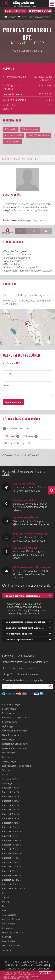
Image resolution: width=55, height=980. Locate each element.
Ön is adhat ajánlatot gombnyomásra (25, 628)
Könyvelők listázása (41, 11)
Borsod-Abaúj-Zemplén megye (16, 717)
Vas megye (7, 775)
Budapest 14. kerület (12, 845)
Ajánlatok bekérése (16, 11)
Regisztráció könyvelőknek (35, 17)
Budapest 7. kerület (11, 814)
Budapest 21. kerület (12, 875)
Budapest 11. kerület (12, 832)
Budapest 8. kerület (11, 818)
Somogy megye (9, 761)
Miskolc (6, 902)
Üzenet (7, 386)
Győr (4, 910)
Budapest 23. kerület (12, 884)
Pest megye (8, 757)
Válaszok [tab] (31, 436)
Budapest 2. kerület (11, 792)
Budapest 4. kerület (11, 801)
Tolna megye (8, 770)
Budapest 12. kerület (12, 836)
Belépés (12, 17)
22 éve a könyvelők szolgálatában (23, 596)
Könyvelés (7, 937)
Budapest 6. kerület (11, 810)
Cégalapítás (7, 928)
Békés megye (8, 713)
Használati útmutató (27, 674)
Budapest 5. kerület (11, 805)
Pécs (4, 906)
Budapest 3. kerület (11, 796)
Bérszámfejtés (9, 924)
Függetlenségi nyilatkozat (15, 680)
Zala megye (7, 783)
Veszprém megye (10, 779)
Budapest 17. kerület (12, 858)
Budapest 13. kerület (12, 840)
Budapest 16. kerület (12, 853)
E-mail (6, 374)
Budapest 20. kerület (12, 871)
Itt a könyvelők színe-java (19, 634)
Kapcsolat (38, 680)
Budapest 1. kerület (11, 788)
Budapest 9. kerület (11, 823)
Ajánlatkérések (26, 656)
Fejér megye (8, 726)
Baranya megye (9, 709)
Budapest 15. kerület (12, 849)
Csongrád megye (10, 722)
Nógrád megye (9, 753)
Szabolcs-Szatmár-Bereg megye (17, 766)
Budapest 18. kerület (12, 862)
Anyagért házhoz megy (12, 919)
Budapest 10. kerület (12, 827)
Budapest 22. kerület (12, 880)
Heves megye (8, 739)
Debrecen (7, 893)
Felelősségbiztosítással (13, 932)
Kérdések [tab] (12, 436)
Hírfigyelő (7, 674)
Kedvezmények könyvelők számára (20, 668)
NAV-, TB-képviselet (11, 946)
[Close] (52, 158)
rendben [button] (45, 973)
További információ (22, 978)
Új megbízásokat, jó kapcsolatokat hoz (25, 622)
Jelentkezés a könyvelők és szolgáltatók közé (25, 662)
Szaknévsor (8, 656)
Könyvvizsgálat (9, 941)
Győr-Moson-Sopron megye (15, 731)
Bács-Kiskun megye (11, 704)
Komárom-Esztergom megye (15, 748)
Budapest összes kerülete (14, 889)
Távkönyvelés (8, 950)
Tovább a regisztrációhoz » (19, 640)
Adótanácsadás (9, 915)
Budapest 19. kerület (12, 867)
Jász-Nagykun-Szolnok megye (15, 744)
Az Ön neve (11, 363)
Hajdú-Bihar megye (11, 735)
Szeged (5, 897)
